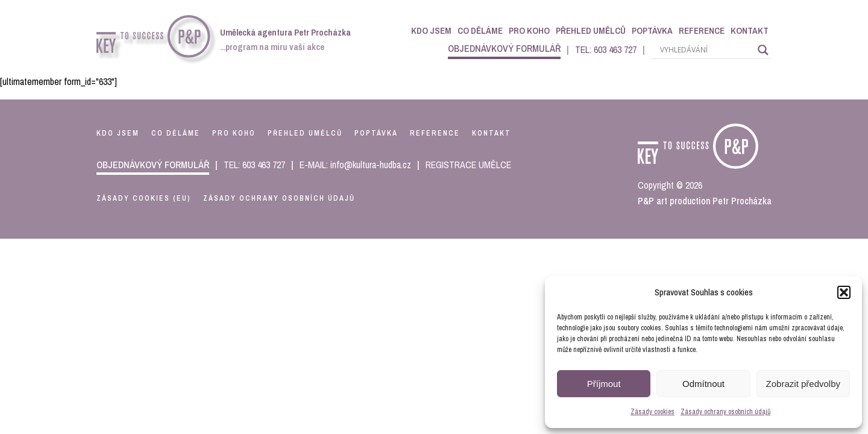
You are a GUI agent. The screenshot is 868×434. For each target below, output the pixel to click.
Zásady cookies (653, 412)
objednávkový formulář (504, 48)
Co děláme (480, 30)
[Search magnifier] (763, 50)
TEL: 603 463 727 (606, 49)
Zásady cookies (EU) (144, 198)
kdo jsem (118, 133)
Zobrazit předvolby (803, 384)
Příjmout (604, 384)
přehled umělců (305, 133)
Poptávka (652, 30)
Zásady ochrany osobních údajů (725, 412)
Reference (702, 30)
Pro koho (529, 30)
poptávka (376, 133)
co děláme (176, 133)
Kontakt (750, 30)
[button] (844, 292)
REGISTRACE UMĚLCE (468, 165)
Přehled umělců (591, 30)
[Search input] (706, 50)
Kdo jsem (431, 30)
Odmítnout (703, 384)
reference (435, 133)
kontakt (492, 133)
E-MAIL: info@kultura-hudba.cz (355, 165)
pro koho (234, 133)
